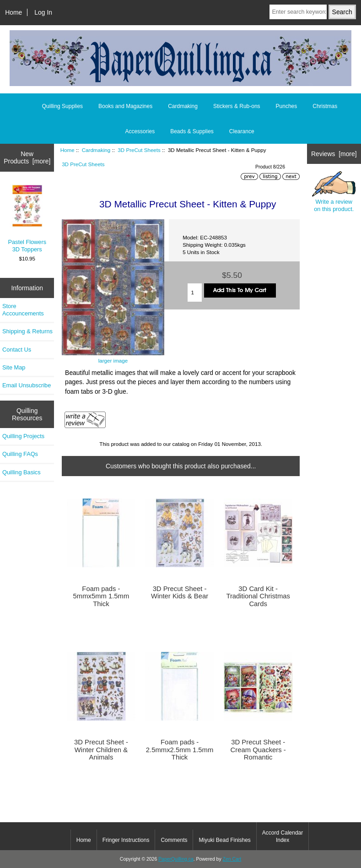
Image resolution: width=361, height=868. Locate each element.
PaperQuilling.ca (176, 859)
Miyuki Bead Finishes (224, 840)
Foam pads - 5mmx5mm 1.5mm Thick (101, 596)
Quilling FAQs (20, 454)
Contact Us (17, 350)
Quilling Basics (22, 472)
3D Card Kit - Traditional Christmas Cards (258, 596)
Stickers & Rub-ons (237, 106)
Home (13, 12)
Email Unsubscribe (27, 385)
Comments (174, 840)
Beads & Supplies (192, 131)
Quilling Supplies (62, 106)
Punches (287, 106)
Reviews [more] (334, 154)
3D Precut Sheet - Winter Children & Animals (101, 749)
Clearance (242, 131)
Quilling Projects (23, 436)
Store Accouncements (23, 310)
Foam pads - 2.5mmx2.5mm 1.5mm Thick (180, 749)
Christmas (325, 106)
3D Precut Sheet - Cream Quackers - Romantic (258, 749)
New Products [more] (27, 157)
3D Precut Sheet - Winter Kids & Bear (180, 592)
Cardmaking (96, 150)
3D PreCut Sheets (139, 150)
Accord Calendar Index (283, 836)
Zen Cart (232, 859)
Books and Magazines (125, 106)
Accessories (140, 131)
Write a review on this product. (334, 192)
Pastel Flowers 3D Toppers (27, 219)
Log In (43, 12)
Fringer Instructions (126, 840)
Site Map (14, 367)
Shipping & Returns (27, 331)
